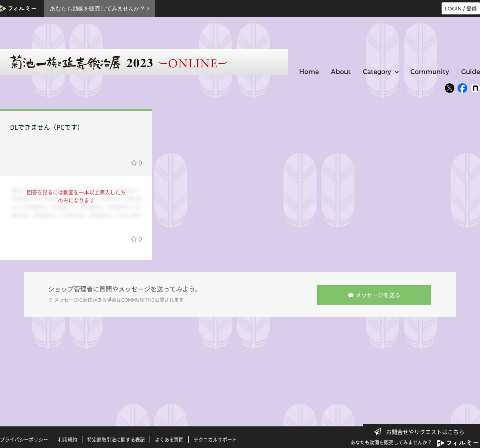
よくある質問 (169, 439)
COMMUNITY (136, 300)
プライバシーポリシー (24, 439)
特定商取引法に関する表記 (116, 439)
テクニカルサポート (215, 439)
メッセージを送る (375, 294)
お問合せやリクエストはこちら (422, 432)
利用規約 (68, 439)
